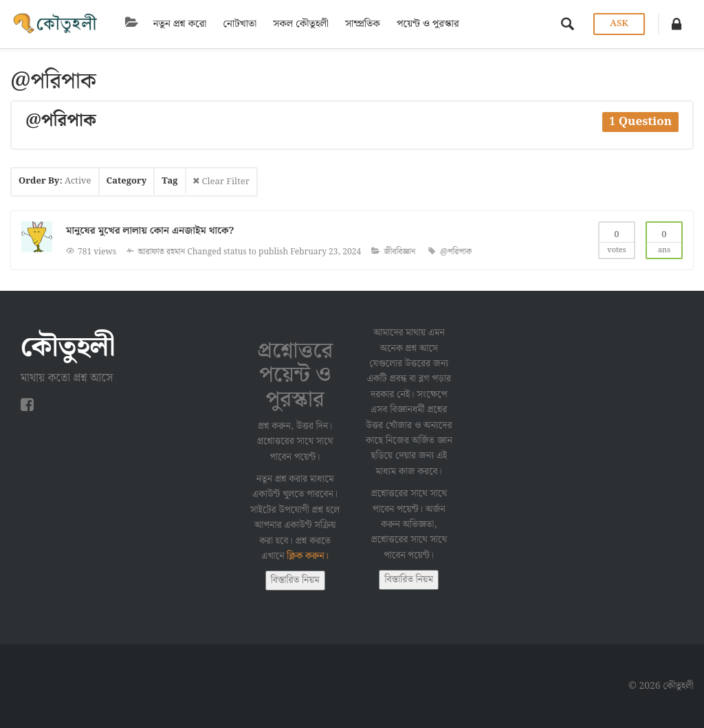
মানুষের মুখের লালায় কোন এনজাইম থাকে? (150, 231)
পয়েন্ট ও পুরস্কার (413, 24)
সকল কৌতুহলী (286, 24)
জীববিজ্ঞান (399, 252)
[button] (676, 24)
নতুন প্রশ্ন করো (165, 24)
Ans (664, 240)
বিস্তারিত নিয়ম (295, 580)
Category (127, 181)
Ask (618, 24)
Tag (169, 181)
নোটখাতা (224, 24)
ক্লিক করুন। (308, 556)
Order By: (55, 181)
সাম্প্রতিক (348, 24)
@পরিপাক (456, 252)
